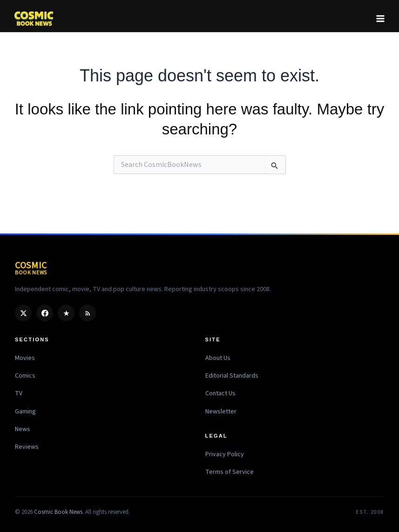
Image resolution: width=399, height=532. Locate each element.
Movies (25, 358)
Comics (25, 376)
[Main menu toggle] (380, 19)
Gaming (25, 412)
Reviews (27, 447)
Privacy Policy (225, 454)
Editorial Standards (232, 376)
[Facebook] (45, 313)
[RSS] (88, 313)
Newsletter (221, 412)
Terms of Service (230, 472)
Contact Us (220, 393)
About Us (218, 358)
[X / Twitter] (23, 313)
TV (19, 393)
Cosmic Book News (58, 512)
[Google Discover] (66, 313)
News (23, 429)
